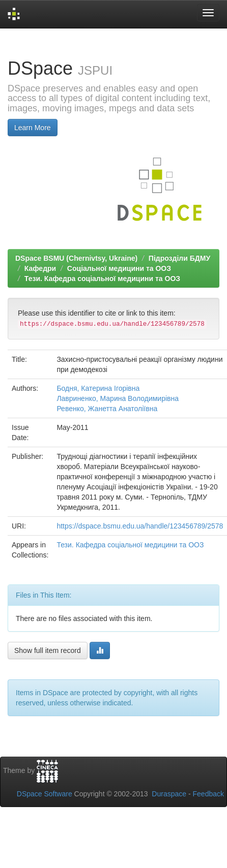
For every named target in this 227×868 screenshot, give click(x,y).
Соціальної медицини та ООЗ (119, 268)
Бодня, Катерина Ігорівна (98, 388)
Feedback (208, 794)
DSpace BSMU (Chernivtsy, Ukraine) (76, 258)
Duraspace (169, 794)
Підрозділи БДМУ (179, 258)
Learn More (33, 128)
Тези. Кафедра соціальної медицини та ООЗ (102, 278)
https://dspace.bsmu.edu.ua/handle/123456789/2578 (140, 526)
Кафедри (40, 268)
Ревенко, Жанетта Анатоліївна (107, 409)
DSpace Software (45, 794)
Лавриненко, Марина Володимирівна (118, 398)
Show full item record (48, 650)
